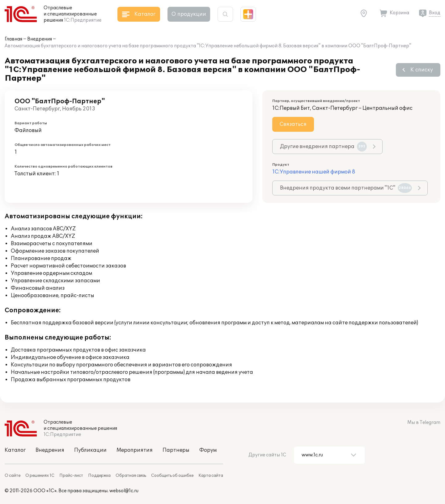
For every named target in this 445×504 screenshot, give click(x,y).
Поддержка (99, 476)
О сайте (13, 476)
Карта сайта (211, 476)
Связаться (293, 124)
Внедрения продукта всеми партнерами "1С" (346, 188)
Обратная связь (131, 476)
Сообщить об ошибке (172, 476)
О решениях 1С (40, 476)
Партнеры (176, 450)
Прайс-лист (71, 476)
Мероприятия (135, 450)
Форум (208, 450)
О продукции (189, 14)
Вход (435, 13)
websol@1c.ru (124, 491)
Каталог (15, 450)
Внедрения (40, 39)
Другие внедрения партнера (323, 147)
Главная (13, 39)
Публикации (90, 450)
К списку (422, 70)
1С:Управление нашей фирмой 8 (314, 172)
